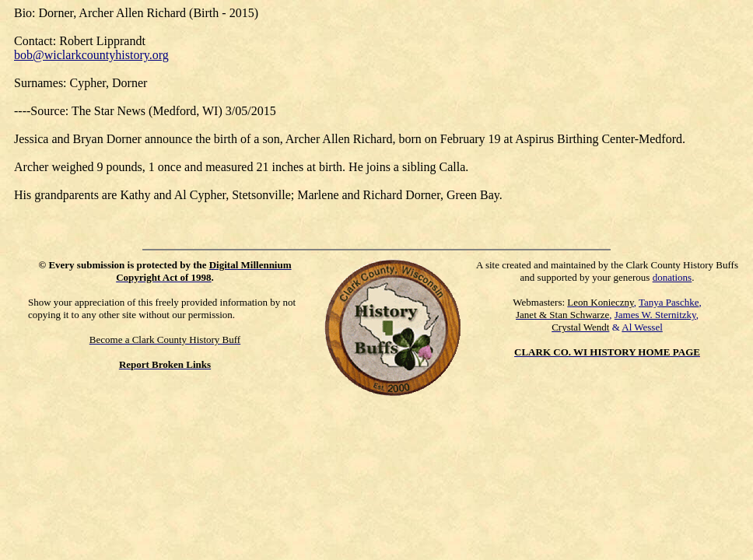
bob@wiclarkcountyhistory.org (91, 55)
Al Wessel (642, 327)
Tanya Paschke (669, 302)
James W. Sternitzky (655, 315)
